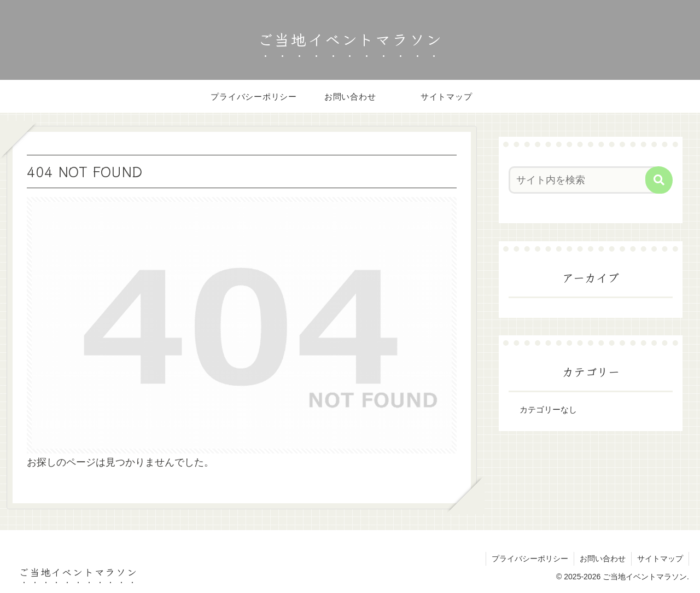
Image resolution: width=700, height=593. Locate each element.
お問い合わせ (603, 559)
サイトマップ (660, 559)
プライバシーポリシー (530, 559)
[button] (659, 180)
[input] (584, 180)
